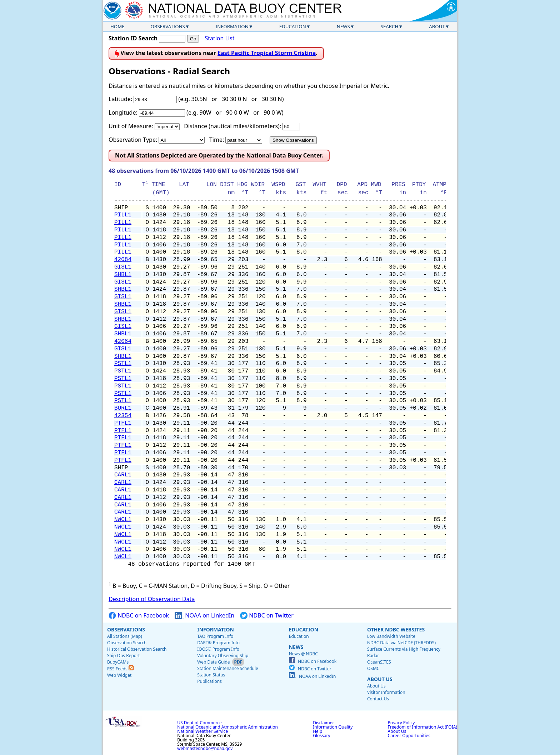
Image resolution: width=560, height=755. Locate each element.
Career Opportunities (409, 736)
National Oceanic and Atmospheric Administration (227, 727)
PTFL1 (123, 423)
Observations (167, 26)
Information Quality (333, 727)
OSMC (373, 668)
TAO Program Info (215, 636)
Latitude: (120, 99)
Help (317, 731)
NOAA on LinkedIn (204, 616)
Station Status (211, 675)
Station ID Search (133, 38)
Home (117, 26)
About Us (380, 679)
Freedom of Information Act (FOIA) (422, 727)
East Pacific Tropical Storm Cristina (267, 53)
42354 (123, 416)
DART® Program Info (218, 643)
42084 (123, 260)
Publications (209, 681)
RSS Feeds (120, 669)
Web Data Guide (213, 662)
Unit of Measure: (131, 126)
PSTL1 (123, 364)
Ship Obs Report (123, 656)
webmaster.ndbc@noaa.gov (205, 748)
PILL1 (123, 215)
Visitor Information (386, 692)
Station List (219, 38)
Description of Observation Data (152, 599)
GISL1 (123, 267)
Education (293, 26)
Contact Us (378, 699)
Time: (217, 140)
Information (232, 26)
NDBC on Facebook (139, 616)
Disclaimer (323, 723)
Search (390, 26)
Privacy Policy (401, 723)
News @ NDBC (303, 654)
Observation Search (127, 643)
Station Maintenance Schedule (228, 668)
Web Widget (119, 675)
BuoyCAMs (118, 662)
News (343, 26)
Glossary (321, 736)
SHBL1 (123, 275)
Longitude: (123, 112)
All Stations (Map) (125, 636)
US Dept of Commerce (199, 723)
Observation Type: (133, 140)
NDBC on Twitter (267, 616)
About (437, 26)
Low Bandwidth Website (391, 636)
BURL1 (123, 408)
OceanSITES (379, 662)
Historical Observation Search (137, 649)
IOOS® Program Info (218, 649)
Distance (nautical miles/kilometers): (232, 126)
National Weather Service (202, 731)
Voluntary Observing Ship (223, 656)
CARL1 (123, 475)
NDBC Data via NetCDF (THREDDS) (401, 643)
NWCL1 (123, 520)
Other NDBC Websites (396, 629)
